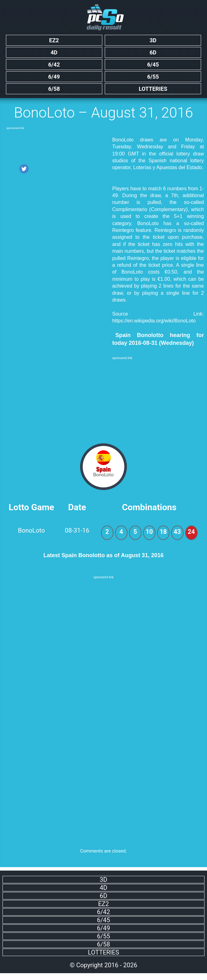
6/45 (153, 65)
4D (54, 52)
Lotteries (153, 89)
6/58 (54, 89)
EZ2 (54, 40)
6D (153, 52)
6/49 (54, 77)
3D (153, 40)
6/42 (54, 65)
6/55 (153, 77)
